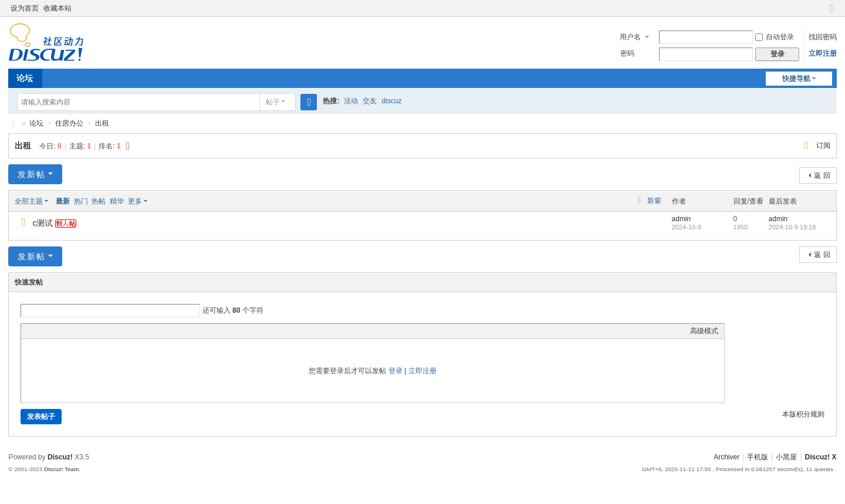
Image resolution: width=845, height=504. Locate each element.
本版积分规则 (803, 414)
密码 (627, 53)
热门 (81, 201)
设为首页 (25, 8)
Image (56, 331)
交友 (370, 101)
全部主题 (29, 201)
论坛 (25, 78)
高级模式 (704, 331)
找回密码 (823, 37)
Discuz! (60, 457)
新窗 (654, 201)
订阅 (823, 146)
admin (682, 219)
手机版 (758, 457)
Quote (86, 331)
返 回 (822, 175)
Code (100, 331)
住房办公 (69, 123)
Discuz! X (821, 457)
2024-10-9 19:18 (792, 227)
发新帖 (32, 174)
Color (42, 331)
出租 (102, 123)
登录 (396, 371)
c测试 (43, 223)
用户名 (630, 37)
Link (71, 331)
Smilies (115, 331)
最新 (63, 201)
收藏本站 (58, 8)
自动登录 (775, 37)
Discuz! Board (13, 124)
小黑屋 (786, 457)
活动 (351, 101)
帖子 (273, 102)
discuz (391, 101)
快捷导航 (796, 79)
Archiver (726, 457)
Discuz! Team (62, 469)
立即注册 (823, 53)
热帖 (99, 201)
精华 (117, 201)
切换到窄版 (832, 13)
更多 (135, 201)
